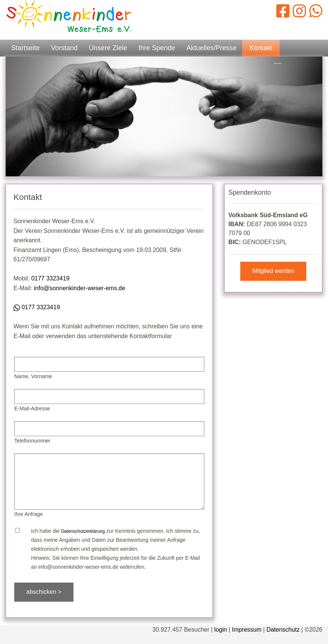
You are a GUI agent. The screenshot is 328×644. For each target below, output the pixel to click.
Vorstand (64, 48)
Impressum (246, 630)
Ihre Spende (157, 48)
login (221, 630)
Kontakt (261, 48)
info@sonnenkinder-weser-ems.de (79, 288)
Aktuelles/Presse (211, 48)
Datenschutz (283, 630)
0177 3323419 (50, 278)
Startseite (25, 48)
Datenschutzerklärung (83, 531)
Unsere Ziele (108, 48)
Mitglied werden (273, 271)
